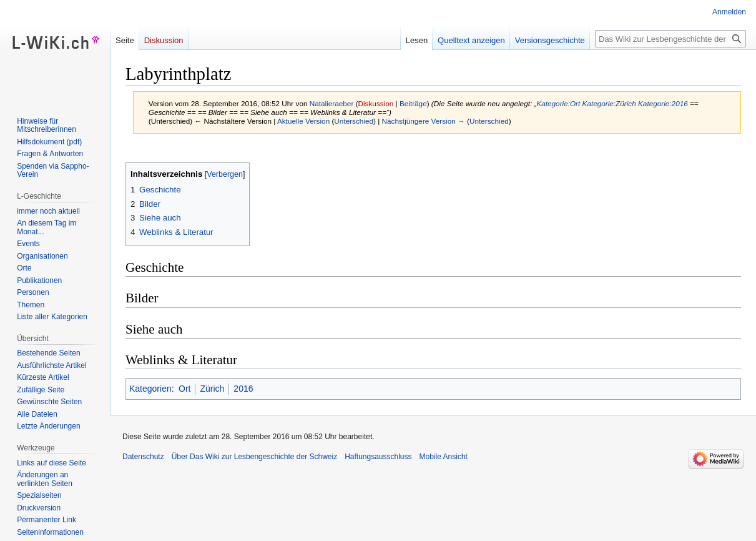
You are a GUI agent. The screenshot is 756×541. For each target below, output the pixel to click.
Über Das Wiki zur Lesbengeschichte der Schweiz (254, 457)
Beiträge (413, 103)
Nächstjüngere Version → (424, 121)
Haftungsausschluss (378, 457)
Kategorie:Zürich (609, 103)
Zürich (212, 389)
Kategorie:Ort (558, 103)
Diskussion (376, 103)
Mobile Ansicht (444, 457)
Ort (184, 389)
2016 (243, 389)
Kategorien (150, 389)
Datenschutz (143, 457)
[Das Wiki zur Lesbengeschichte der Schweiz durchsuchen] (670, 39)
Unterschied (354, 121)
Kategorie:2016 (663, 103)
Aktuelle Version (303, 121)
